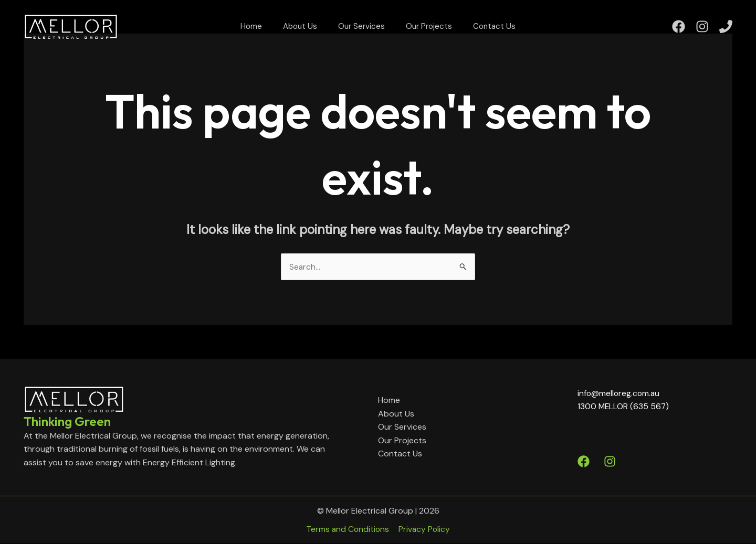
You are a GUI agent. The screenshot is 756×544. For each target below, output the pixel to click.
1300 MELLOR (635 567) (624, 407)
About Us (311, 31)
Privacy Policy (423, 530)
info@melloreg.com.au (619, 393)
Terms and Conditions (349, 530)
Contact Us (473, 31)
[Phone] (726, 32)
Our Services (361, 31)
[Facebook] (679, 32)
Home (272, 31)
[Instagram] (702, 32)
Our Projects (418, 31)
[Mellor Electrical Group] (71, 31)
